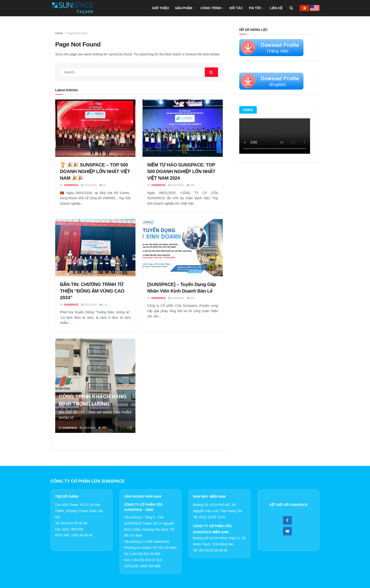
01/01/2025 (89, 305)
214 (103, 305)
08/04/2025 (176, 185)
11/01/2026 (89, 185)
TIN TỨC (255, 8)
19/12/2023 (88, 428)
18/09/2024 (176, 298)
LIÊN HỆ (276, 8)
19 (102, 185)
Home (59, 33)
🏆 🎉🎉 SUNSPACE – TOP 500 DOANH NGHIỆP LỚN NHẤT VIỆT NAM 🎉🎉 (95, 171)
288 (190, 185)
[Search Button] (211, 72)
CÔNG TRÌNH (211, 8)
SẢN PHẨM (183, 8)
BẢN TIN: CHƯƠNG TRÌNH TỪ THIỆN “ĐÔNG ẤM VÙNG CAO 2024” (92, 291)
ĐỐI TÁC (236, 8)
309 (190, 298)
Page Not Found (77, 33)
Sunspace (71, 185)
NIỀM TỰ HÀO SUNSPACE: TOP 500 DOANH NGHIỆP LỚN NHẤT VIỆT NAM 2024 (181, 171)
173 (102, 428)
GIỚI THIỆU (161, 8)
